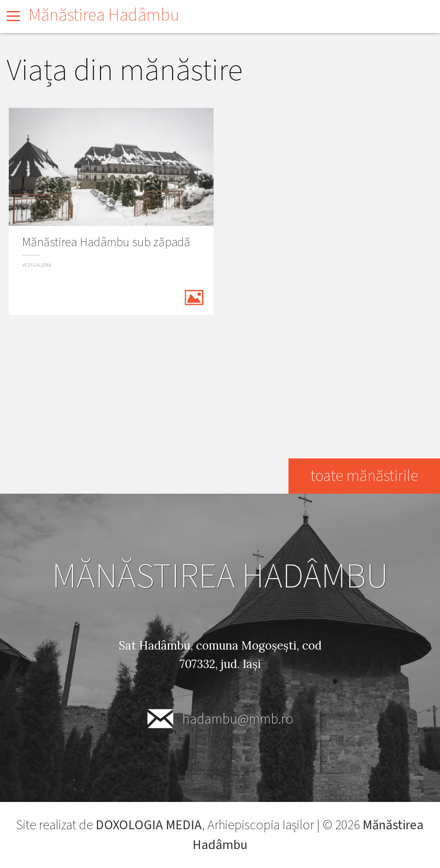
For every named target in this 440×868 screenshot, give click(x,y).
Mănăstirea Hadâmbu (104, 15)
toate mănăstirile (364, 476)
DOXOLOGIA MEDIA (149, 825)
